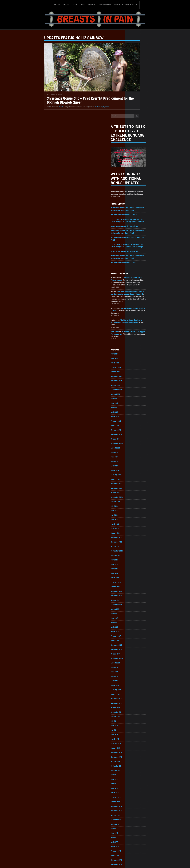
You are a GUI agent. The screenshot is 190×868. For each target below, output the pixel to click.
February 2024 (135, 412)
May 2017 (132, 785)
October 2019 (134, 652)
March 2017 (133, 795)
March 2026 (133, 297)
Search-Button (143, 4)
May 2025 (133, 343)
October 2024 (134, 375)
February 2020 (135, 633)
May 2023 (133, 454)
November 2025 (135, 315)
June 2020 (133, 615)
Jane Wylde (133, 265)
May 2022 (133, 509)
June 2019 (133, 670)
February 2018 (134, 744)
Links (82, 4)
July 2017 (133, 776)
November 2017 (135, 758)
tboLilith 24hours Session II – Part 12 (143, 141)
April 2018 (133, 735)
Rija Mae (88, 110)
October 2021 (134, 541)
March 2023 (133, 463)
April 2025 (133, 348)
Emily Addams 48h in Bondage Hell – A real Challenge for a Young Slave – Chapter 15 (146, 226)
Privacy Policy (104, 4)
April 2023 (133, 458)
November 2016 (135, 813)
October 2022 (134, 486)
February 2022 (134, 523)
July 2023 (133, 444)
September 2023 (135, 435)
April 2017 (133, 790)
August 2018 (134, 716)
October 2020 (134, 596)
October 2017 (134, 762)
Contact (91, 4)
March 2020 (133, 629)
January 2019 (134, 693)
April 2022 (133, 513)
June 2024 (133, 394)
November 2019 (135, 647)
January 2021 (134, 583)
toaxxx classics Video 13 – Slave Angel (143, 155)
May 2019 (132, 675)
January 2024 (134, 417)
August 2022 (134, 495)
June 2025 (133, 338)
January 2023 (134, 472)
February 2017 (134, 799)
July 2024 (133, 389)
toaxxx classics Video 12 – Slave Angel (143, 181)
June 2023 (133, 449)
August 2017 (134, 772)
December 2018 (135, 698)
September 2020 (135, 601)
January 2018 (134, 749)
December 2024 (135, 366)
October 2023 (134, 430)
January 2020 (134, 638)
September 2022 (135, 490)
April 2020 (133, 624)
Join (75, 4)
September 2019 (135, 656)
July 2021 (132, 555)
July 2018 (133, 721)
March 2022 (133, 518)
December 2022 (135, 477)
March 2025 (133, 352)
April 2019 (133, 679)
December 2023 (135, 421)
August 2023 (134, 440)
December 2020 (135, 587)
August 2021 (134, 550)
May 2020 (133, 619)
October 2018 (134, 707)
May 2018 (133, 730)
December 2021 (135, 532)
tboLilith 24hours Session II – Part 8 (142, 193)
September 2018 (135, 712)
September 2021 (135, 546)
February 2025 (134, 357)
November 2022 (135, 481)
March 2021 (133, 573)
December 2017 (135, 753)
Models (67, 4)
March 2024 (133, 407)
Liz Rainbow (80, 110)
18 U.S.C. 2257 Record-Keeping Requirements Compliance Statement (104, 864)
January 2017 (134, 804)
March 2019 (133, 684)
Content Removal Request (125, 4)
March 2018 (133, 739)
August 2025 (134, 329)
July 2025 (133, 334)
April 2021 (133, 569)
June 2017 (133, 781)
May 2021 (132, 564)
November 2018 (135, 702)
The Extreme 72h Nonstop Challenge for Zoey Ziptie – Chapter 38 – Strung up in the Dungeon (146, 148)
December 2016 (135, 808)
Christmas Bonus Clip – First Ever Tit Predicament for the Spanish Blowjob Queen (72, 104)
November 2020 (135, 592)
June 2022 (133, 504)
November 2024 (135, 371)
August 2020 (134, 606)
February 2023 (134, 467)
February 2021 (134, 578)
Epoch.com (153, 840)
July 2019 (132, 666)
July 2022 (133, 500)
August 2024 (134, 384)
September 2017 (135, 767)
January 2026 (134, 306)
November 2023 (135, 426)
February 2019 (134, 689)
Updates (57, 4)
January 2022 (134, 527)
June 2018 (133, 726)
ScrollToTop (95, 852)
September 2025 (135, 324)
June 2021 (133, 560)
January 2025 (134, 361)
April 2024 (133, 403)
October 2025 (134, 320)
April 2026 (133, 292)
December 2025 (135, 311)
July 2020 (133, 610)
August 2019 (134, 661)
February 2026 (134, 301)
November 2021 (135, 537)
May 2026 (133, 288)
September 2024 (135, 380)
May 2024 (133, 398)
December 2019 (135, 643)
